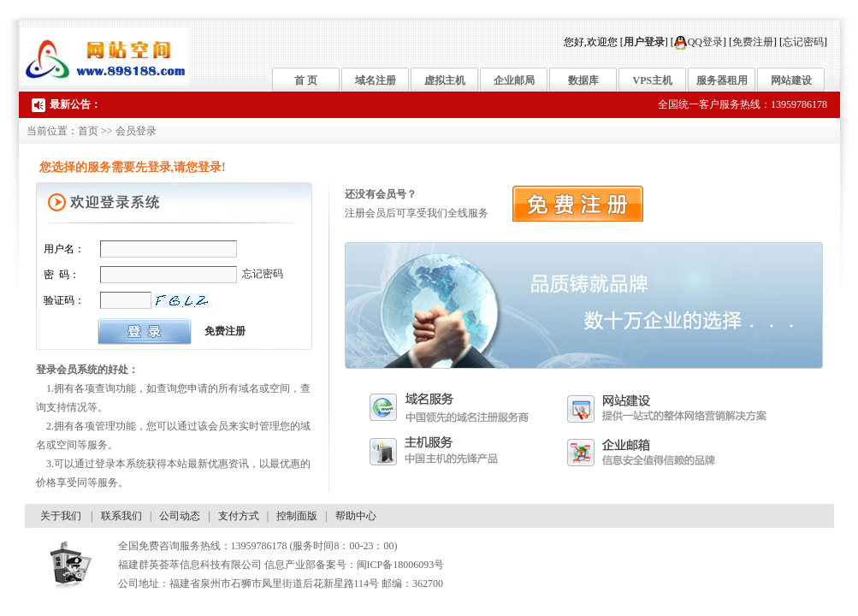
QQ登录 (698, 42)
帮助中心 (356, 516)
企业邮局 (514, 80)
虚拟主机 (445, 80)
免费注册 (753, 42)
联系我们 (121, 516)
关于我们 (61, 516)
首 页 (306, 80)
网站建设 (791, 80)
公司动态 (180, 516)
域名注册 (376, 80)
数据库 (583, 80)
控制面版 (297, 516)
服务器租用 (722, 80)
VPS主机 (653, 80)
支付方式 (239, 516)
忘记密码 (803, 42)
